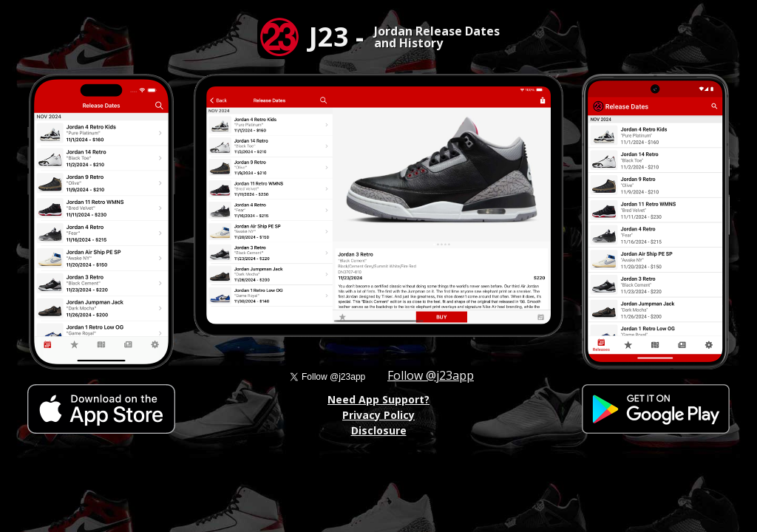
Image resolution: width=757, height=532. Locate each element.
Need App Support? (378, 399)
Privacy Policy (378, 415)
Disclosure (379, 430)
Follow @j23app (431, 375)
